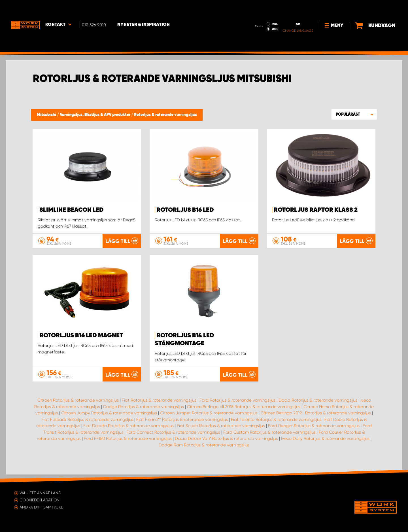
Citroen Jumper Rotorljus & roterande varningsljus (209, 421)
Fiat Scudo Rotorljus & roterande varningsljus (221, 433)
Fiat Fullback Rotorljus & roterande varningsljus (87, 427)
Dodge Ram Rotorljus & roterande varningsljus (204, 453)
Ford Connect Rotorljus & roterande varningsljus (173, 440)
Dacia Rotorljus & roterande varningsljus (318, 408)
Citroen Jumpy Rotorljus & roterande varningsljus (109, 421)
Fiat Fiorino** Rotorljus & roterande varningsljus (182, 427)
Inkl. (256, 8)
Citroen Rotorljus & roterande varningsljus (78, 408)
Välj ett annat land (40, 493)
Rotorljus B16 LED (185, 210)
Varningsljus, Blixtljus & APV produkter (95, 115)
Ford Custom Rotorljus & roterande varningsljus (269, 440)
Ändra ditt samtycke (41, 507)
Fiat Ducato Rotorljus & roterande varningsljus (128, 433)
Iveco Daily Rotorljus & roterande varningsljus (325, 446)
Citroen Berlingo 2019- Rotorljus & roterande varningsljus (316, 421)
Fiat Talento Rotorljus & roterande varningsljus (276, 427)
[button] (354, 114)
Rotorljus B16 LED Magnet (81, 344)
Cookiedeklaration (40, 500)
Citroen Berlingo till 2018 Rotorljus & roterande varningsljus (244, 414)
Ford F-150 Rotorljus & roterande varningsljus (128, 446)
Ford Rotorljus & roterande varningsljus (237, 408)
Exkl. (256, 13)
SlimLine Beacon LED (72, 210)
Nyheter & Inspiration (144, 9)
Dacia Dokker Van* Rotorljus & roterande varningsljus (226, 446)
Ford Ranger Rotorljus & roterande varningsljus (314, 433)
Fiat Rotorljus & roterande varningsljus (159, 408)
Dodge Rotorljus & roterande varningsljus (144, 414)
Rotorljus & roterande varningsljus (165, 115)
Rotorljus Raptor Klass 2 (316, 210)
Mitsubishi (47, 115)
